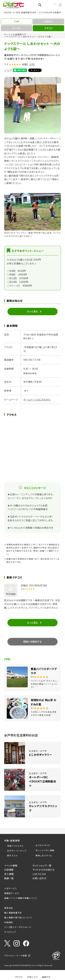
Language (51, 5)
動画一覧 (9, 878)
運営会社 (9, 908)
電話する (46, 977)
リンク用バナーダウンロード (18, 927)
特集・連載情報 (12, 840)
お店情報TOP (20, 34)
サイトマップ (10, 932)
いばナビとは (39, 874)
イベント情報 (11, 865)
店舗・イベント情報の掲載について (21, 898)
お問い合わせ (39, 878)
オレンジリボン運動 (45, 850)
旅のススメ (12, 855)
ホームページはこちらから (37, 399)
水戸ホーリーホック (17, 851)
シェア (8, 70)
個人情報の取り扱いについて (18, 917)
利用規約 (9, 922)
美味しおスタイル (44, 855)
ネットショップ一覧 (42, 865)
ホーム (7, 34)
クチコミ (19, 977)
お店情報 (9, 870)
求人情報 (9, 874)
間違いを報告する (32, 642)
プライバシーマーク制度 (16, 956)
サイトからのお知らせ (43, 870)
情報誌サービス (12, 893)
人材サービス (11, 888)
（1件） (32, 64)
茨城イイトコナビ (15, 846)
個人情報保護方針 (13, 913)
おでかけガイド (43, 845)
